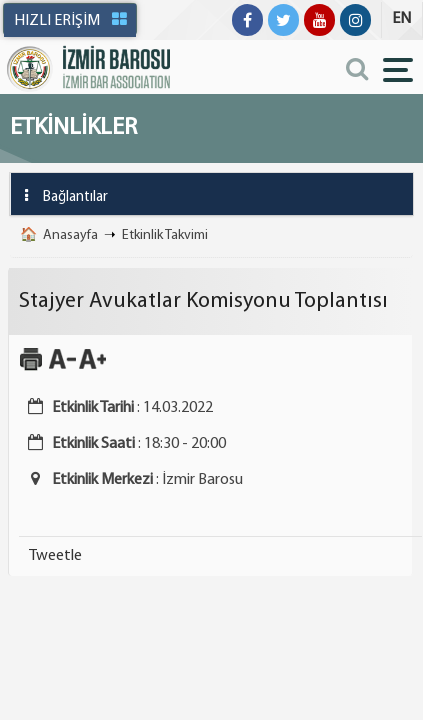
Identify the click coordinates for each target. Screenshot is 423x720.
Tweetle (55, 556)
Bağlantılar (59, 195)
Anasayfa (70, 235)
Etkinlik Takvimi (165, 235)
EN (401, 19)
